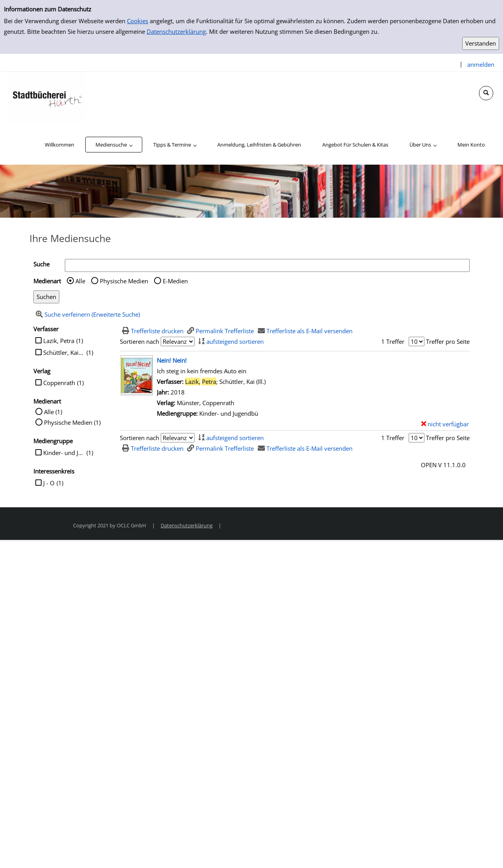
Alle (80, 281)
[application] (114, 145)
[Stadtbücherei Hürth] (47, 97)
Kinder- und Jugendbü (64, 453)
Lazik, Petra (59, 341)
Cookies (138, 21)
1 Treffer (393, 341)
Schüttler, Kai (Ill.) (64, 352)
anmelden (481, 64)
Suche (41, 264)
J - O (49, 483)
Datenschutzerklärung (176, 31)
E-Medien (175, 281)
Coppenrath (59, 383)
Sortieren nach (140, 341)
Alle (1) (53, 412)
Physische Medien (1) (72, 422)
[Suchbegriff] (267, 265)
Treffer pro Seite (448, 341)
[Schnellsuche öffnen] (486, 93)
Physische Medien (124, 281)
